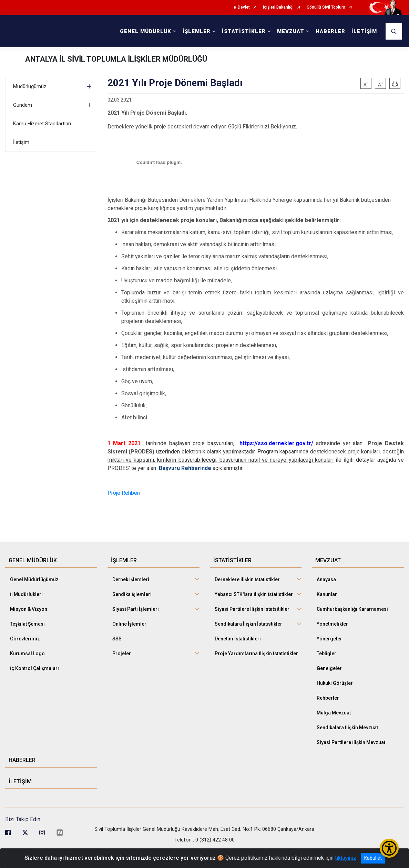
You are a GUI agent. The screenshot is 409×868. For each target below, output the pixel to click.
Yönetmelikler (332, 620)
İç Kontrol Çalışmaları (34, 665)
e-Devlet (242, 7)
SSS (117, 635)
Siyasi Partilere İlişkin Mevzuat (351, 739)
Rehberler (328, 694)
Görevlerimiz (25, 635)
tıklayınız (346, 858)
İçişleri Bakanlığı (278, 7)
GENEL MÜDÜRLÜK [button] (146, 31)
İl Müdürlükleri (26, 590)
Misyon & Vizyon (29, 605)
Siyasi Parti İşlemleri (136, 605)
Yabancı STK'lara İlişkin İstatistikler (254, 590)
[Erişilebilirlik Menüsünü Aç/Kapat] (389, 848)
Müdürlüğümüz (30, 86)
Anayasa (326, 576)
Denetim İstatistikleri (238, 635)
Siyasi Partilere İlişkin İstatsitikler (252, 605)
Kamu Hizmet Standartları (42, 124)
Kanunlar (327, 590)
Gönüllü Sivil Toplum (326, 7)
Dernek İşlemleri (131, 576)
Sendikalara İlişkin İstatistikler (248, 620)
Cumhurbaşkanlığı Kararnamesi (352, 605)
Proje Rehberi (124, 493)
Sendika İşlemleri (132, 590)
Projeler (122, 650)
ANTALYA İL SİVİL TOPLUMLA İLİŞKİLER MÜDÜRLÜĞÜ (116, 59)
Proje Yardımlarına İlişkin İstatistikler (256, 650)
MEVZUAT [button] (291, 31)
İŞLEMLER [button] (197, 31)
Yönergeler (329, 635)
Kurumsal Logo (27, 650)
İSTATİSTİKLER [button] (244, 31)
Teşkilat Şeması (27, 620)
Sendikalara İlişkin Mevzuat (347, 724)
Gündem (23, 105)
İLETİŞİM (364, 31)
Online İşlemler (129, 620)
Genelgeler (329, 665)
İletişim (21, 142)
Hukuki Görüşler (335, 679)
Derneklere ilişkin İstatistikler (247, 576)
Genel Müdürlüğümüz (34, 576)
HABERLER (330, 31)
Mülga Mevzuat (334, 709)
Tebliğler (326, 650)
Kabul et (373, 858)
